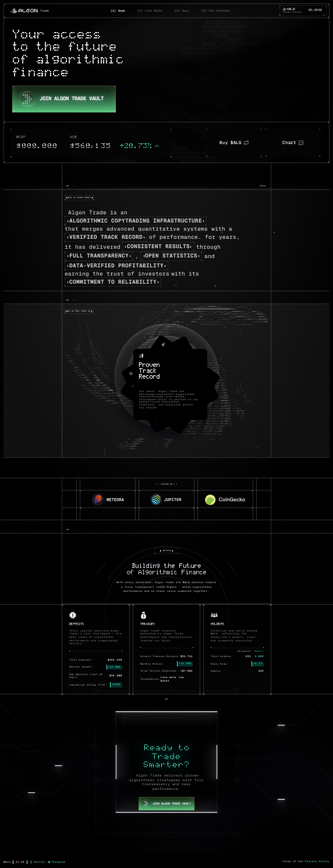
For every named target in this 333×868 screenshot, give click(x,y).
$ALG (7, 862)
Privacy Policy (317, 861)
